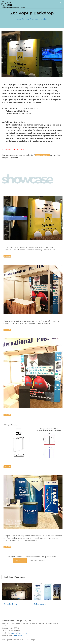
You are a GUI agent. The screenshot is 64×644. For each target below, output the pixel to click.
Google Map (18, 635)
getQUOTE (7, 256)
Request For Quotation (42, 155)
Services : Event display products (35, 19)
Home (18, 19)
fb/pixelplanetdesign (18, 633)
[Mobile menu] (60, 3)
